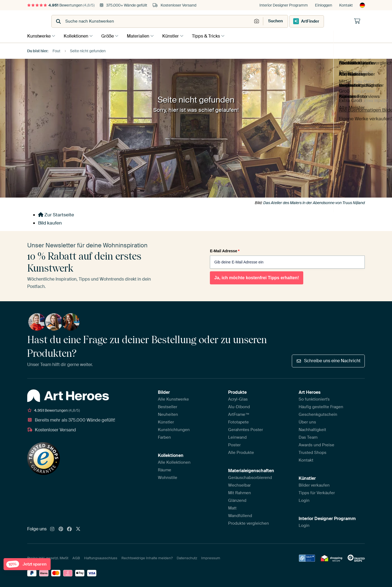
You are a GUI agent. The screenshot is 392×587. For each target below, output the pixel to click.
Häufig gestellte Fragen (321, 406)
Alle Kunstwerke (173, 399)
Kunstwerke (39, 36)
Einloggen (324, 5)
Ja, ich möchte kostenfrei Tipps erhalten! (257, 277)
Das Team (308, 437)
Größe (110, 36)
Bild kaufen (50, 222)
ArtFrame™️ (239, 414)
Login (304, 500)
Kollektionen (77, 36)
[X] (78, 529)
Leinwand (237, 437)
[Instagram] (52, 529)
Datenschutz (187, 558)
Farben (164, 437)
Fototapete (238, 422)
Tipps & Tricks (213, 36)
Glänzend (237, 500)
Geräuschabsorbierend (250, 477)
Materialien (142, 36)
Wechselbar (239, 485)
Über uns (307, 422)
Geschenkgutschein (318, 414)
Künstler (176, 36)
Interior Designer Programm (284, 5)
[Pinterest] (61, 529)
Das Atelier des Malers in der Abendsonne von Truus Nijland (314, 202)
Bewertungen (61, 5)
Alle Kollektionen (174, 462)
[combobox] (182, 21)
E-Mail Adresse (225, 251)
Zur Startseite (56, 214)
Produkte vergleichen (249, 523)
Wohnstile (168, 477)
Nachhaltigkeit (312, 429)
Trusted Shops (313, 452)
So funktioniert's (314, 399)
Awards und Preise (316, 444)
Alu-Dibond (239, 406)
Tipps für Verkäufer (317, 492)
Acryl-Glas (238, 399)
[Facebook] (69, 529)
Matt (232, 508)
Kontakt (346, 5)
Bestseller (168, 406)
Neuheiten (168, 414)
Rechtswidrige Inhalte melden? (147, 558)
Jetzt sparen (28, 563)
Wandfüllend (240, 515)
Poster (234, 444)
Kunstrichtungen (174, 429)
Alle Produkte (241, 452)
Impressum (211, 558)
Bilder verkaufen (314, 485)
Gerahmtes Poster (246, 429)
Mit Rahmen (240, 492)
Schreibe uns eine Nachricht (328, 360)
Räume (165, 469)
